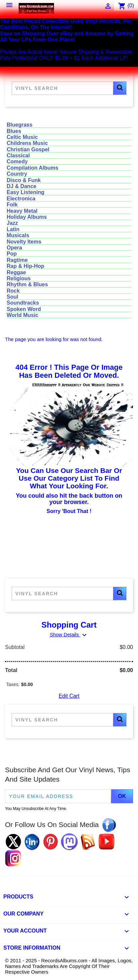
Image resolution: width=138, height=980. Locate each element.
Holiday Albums (27, 217)
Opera (14, 248)
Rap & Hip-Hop (25, 266)
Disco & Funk (24, 180)
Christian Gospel (28, 149)
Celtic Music (22, 137)
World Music (22, 315)
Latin (13, 229)
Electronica (21, 199)
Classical (18, 155)
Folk (12, 205)
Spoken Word (24, 309)
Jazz (12, 223)
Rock (13, 291)
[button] (120, 88)
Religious (19, 278)
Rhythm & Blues (27, 284)
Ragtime (17, 260)
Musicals (18, 235)
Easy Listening (25, 192)
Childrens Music (27, 143)
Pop (12, 254)
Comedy (17, 161)
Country (17, 174)
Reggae (16, 272)
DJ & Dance (21, 186)
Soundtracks (23, 303)
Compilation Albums (32, 168)
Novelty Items (24, 242)
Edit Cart (69, 696)
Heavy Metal (22, 211)
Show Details (69, 634)
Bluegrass (19, 125)
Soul (12, 297)
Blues (14, 131)
